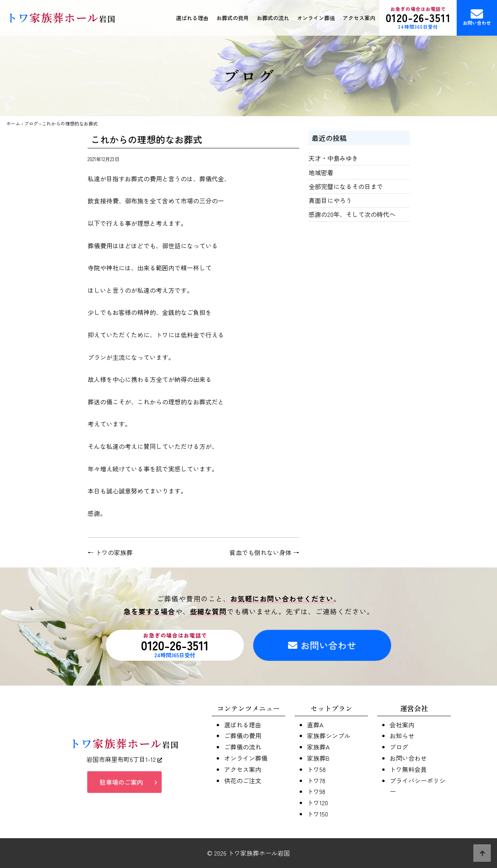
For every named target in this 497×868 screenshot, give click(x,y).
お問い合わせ (477, 17)
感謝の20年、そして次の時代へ (352, 214)
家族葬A (318, 747)
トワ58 (316, 769)
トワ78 (316, 780)
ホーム (13, 123)
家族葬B (318, 758)
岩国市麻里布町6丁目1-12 (124, 759)
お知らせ (402, 736)
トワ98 (316, 791)
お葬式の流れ (273, 18)
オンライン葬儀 (316, 18)
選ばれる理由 (192, 18)
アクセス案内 (359, 18)
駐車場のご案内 (121, 782)
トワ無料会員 (408, 769)
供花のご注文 (243, 780)
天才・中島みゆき (333, 158)
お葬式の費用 (233, 18)
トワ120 (318, 803)
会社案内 (402, 725)
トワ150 (318, 814)
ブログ (31, 123)
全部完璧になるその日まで (346, 186)
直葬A (315, 725)
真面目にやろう (330, 200)
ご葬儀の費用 (243, 736)
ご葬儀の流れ (243, 747)
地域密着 (321, 172)
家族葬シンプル (329, 736)
